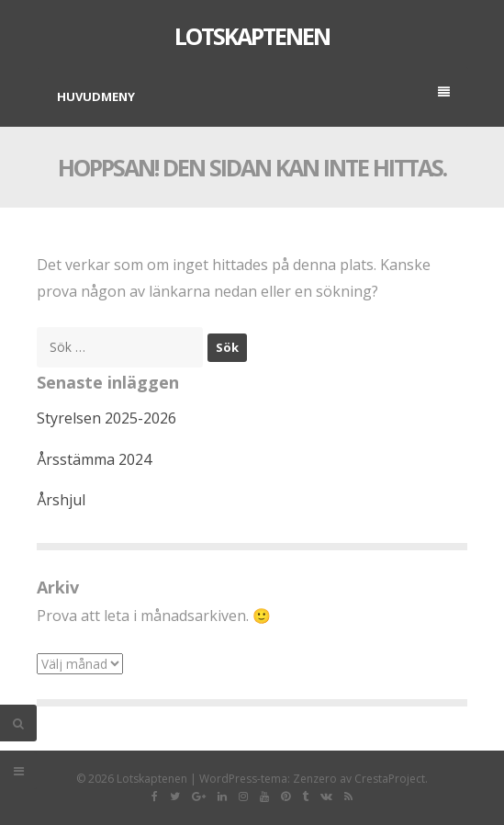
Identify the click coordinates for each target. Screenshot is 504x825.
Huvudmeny (253, 96)
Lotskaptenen (252, 36)
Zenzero (315, 779)
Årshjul (61, 500)
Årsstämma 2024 (94, 459)
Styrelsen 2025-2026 (106, 418)
